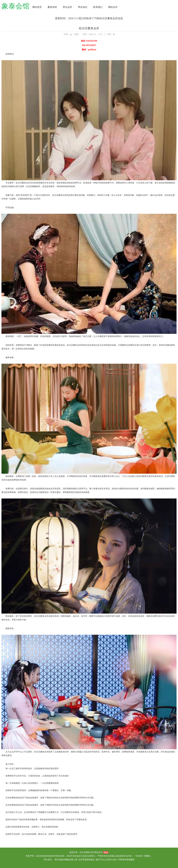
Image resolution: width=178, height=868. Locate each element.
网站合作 (113, 7)
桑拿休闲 (52, 7)
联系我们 (98, 7)
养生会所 (67, 7)
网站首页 (37, 7)
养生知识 (83, 7)
